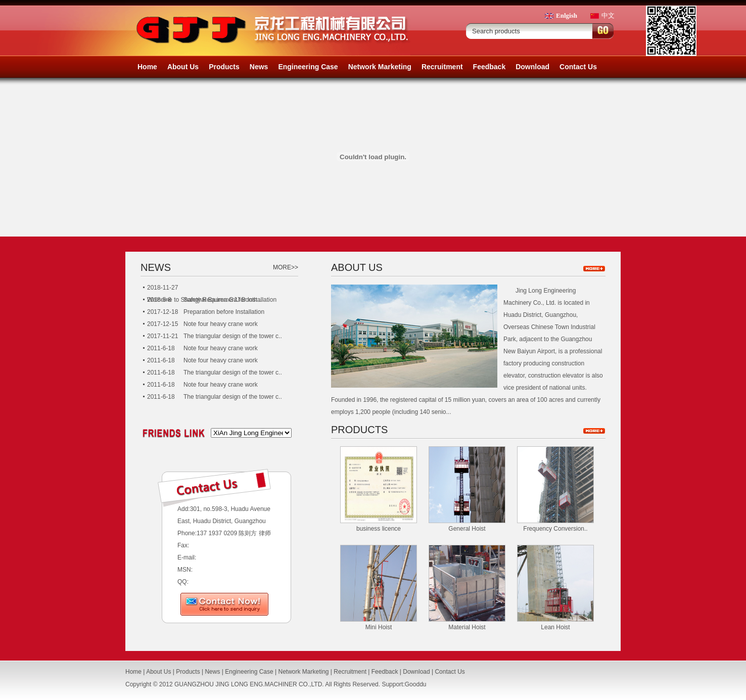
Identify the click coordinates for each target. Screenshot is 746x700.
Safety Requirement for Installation (230, 300)
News (259, 67)
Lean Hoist (555, 627)
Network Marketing (380, 67)
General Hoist (467, 529)
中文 (608, 15)
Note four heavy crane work (221, 324)
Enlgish (567, 15)
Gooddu (416, 684)
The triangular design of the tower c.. (233, 336)
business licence (379, 529)
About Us (183, 67)
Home (147, 67)
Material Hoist (467, 627)
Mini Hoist (379, 627)
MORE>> (286, 267)
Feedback (489, 67)
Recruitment (442, 67)
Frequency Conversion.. (555, 529)
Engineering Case (308, 67)
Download (532, 67)
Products (224, 67)
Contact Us (578, 67)
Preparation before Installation (224, 312)
